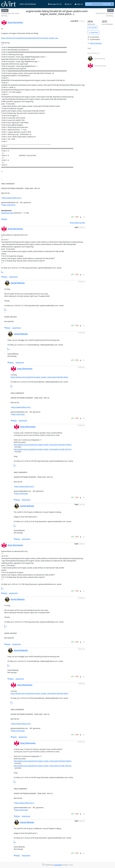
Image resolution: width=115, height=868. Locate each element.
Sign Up (79, 4)
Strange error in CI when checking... (105, 14)
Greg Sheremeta (15, 22)
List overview (93, 27)
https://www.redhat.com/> (12, 198)
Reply (4, 219)
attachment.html (7, 213)
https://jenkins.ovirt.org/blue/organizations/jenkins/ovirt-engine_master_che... (30, 38)
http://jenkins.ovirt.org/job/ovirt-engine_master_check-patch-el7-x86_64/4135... (43, 449)
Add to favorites (95, 43)
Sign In (68, 4)
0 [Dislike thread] (77, 217)
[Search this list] (98, 4)
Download (93, 32)
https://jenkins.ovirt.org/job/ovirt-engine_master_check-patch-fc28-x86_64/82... (40, 377)
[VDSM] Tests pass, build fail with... (10, 14)
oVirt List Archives (19, 4)
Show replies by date (77, 223)
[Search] (112, 4)
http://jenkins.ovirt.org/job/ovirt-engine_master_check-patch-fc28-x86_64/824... (43, 445)
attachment (13, 277)
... (3, 272)
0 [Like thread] (73, 217)
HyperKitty (58, 865)
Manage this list (55, 4)
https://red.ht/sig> (9, 205)
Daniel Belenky (18, 283)
